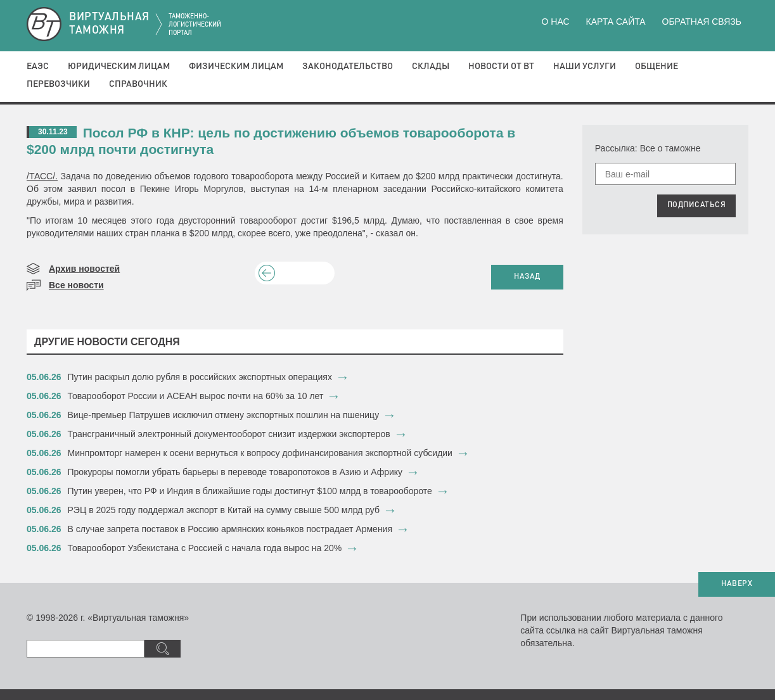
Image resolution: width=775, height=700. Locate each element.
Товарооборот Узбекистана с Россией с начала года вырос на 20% (205, 548)
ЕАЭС (38, 67)
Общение (657, 67)
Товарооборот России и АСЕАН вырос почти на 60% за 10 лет (196, 396)
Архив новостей (84, 269)
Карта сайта (615, 22)
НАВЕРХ (737, 584)
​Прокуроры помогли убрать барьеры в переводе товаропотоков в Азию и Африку (235, 472)
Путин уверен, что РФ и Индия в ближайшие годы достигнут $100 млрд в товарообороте (250, 491)
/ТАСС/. (42, 176)
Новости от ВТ (501, 67)
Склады (431, 67)
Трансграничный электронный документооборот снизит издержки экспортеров (229, 434)
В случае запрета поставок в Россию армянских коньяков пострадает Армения (230, 529)
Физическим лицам (236, 67)
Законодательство (348, 67)
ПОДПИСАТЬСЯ (697, 205)
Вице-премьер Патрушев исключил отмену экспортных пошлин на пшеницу (224, 415)
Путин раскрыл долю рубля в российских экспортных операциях (200, 377)
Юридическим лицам (119, 67)
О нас (556, 22)
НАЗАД (527, 277)
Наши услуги (585, 67)
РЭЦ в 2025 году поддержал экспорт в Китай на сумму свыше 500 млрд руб (224, 510)
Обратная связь (702, 22)
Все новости (76, 285)
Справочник (138, 84)
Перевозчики (58, 84)
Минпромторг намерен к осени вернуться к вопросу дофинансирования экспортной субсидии (260, 453)
